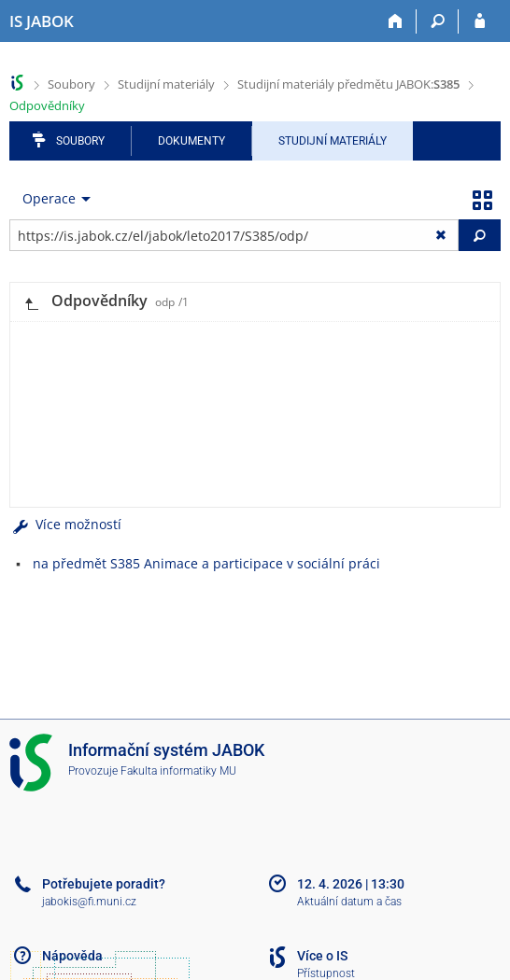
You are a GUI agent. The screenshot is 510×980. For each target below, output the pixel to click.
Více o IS (322, 956)
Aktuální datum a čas (349, 902)
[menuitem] (52, 199)
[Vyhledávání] (438, 21)
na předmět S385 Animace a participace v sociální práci (206, 563)
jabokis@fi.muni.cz (89, 902)
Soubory (71, 84)
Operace (49, 198)
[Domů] (396, 21)
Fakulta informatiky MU (178, 771)
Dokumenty (191, 141)
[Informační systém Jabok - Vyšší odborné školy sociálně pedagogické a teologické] (42, 21)
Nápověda (72, 956)
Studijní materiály (166, 84)
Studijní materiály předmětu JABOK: (348, 84)
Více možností (65, 524)
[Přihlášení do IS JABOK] (480, 21)
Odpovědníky (47, 105)
